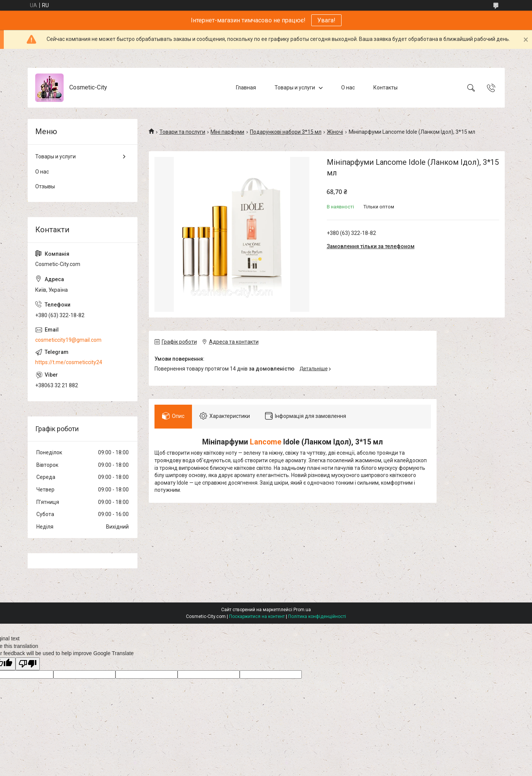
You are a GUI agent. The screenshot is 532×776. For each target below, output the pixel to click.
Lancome (266, 442)
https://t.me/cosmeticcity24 (69, 362)
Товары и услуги (295, 88)
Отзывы (45, 186)
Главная (246, 88)
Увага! (326, 20)
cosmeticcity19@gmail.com (68, 340)
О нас (348, 88)
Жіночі (335, 132)
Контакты (385, 88)
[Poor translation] (28, 664)
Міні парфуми (227, 132)
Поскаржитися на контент (257, 616)
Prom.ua (302, 610)
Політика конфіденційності (317, 616)
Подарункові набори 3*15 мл (286, 132)
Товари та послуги (182, 132)
